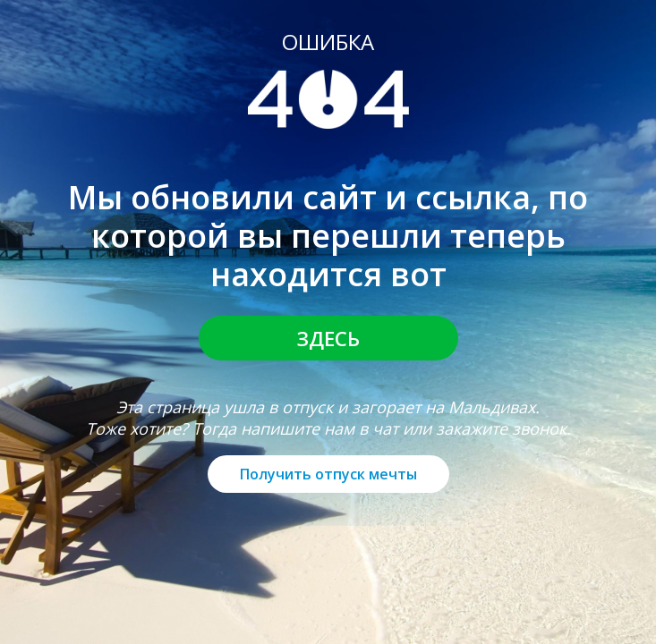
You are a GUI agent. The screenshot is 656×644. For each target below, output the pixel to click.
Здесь (328, 338)
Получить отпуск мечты (328, 474)
